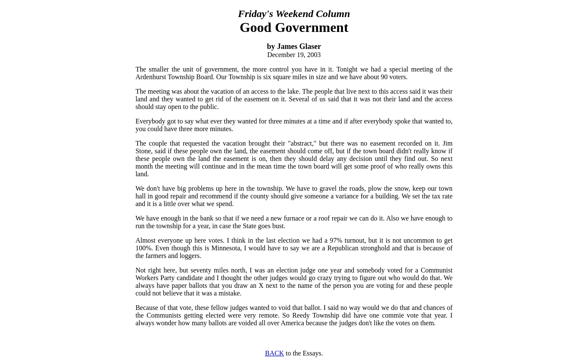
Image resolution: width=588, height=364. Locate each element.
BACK (274, 353)
